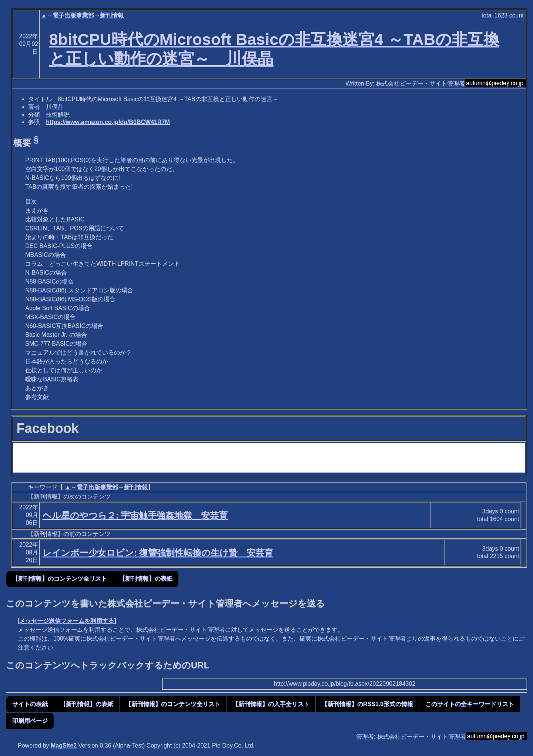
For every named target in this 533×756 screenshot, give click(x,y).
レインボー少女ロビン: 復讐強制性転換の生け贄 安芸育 (158, 553)
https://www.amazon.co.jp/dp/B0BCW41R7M (108, 122)
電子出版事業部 (73, 15)
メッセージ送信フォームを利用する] (68, 621)
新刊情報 (112, 15)
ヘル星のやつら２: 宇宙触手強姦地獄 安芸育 (135, 515)
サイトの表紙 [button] (30, 704)
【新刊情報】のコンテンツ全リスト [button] (60, 579)
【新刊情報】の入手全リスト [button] (271, 704)
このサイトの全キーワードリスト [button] (470, 704)
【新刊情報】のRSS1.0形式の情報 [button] (367, 704)
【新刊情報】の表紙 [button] (146, 579)
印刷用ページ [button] (30, 721)
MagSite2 (64, 745)
